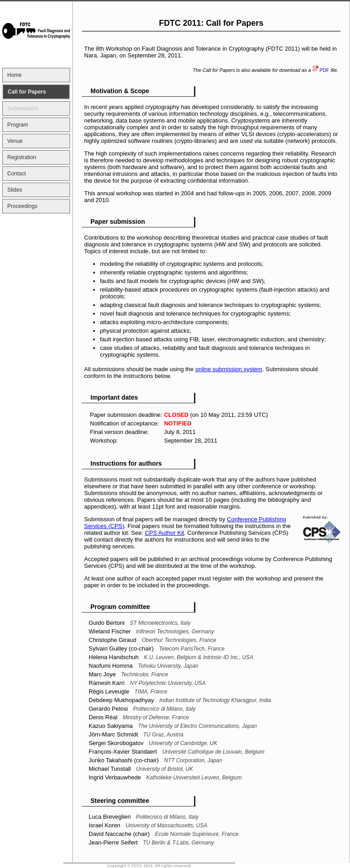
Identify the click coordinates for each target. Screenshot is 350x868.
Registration (22, 157)
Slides (15, 190)
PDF (324, 70)
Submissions (23, 108)
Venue (15, 141)
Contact (17, 174)
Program (18, 125)
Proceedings (22, 206)
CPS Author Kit (164, 533)
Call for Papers (27, 92)
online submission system (229, 369)
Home (14, 75)
